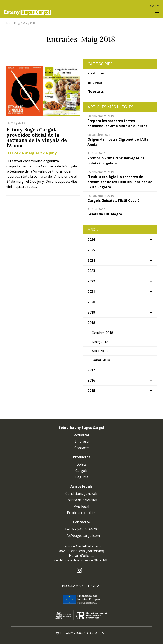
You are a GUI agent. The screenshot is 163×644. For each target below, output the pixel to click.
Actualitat (82, 435)
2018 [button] (91, 323)
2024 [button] (91, 260)
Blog (17, 23)
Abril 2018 (100, 351)
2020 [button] (91, 302)
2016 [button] (91, 380)
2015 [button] (91, 391)
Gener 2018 (101, 360)
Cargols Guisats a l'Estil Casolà (114, 201)
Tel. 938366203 (82, 529)
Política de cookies (82, 513)
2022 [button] (91, 281)
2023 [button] (91, 271)
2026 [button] (91, 240)
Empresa (95, 82)
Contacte (82, 448)
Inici (9, 23)
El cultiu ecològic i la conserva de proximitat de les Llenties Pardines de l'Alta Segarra (120, 182)
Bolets (81, 464)
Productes (96, 73)
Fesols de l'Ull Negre (105, 214)
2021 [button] (91, 292)
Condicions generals (81, 494)
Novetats (96, 91)
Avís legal (81, 506)
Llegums (81, 477)
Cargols (81, 471)
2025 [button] (91, 250)
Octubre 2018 (102, 333)
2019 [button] (91, 312)
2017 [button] (91, 370)
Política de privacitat (81, 500)
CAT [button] (153, 6)
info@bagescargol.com (82, 536)
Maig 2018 (29, 23)
